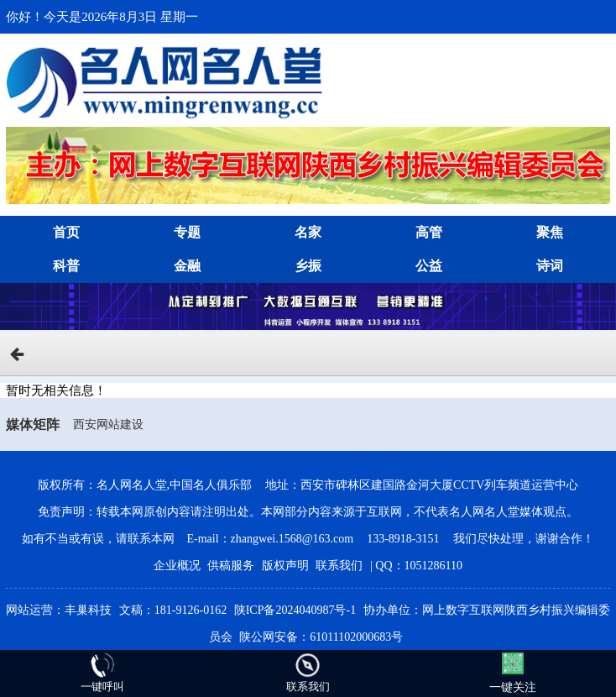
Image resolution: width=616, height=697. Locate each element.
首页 (66, 232)
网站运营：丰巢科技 (59, 610)
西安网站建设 (108, 424)
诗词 (550, 266)
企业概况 (177, 566)
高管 (429, 232)
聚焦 (550, 232)
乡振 (308, 266)
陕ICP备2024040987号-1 (295, 610)
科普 (66, 266)
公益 (429, 266)
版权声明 (285, 566)
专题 (187, 232)
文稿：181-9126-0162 (173, 610)
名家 (308, 232)
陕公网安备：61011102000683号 (321, 637)
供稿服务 (231, 566)
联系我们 (339, 566)
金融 (187, 266)
